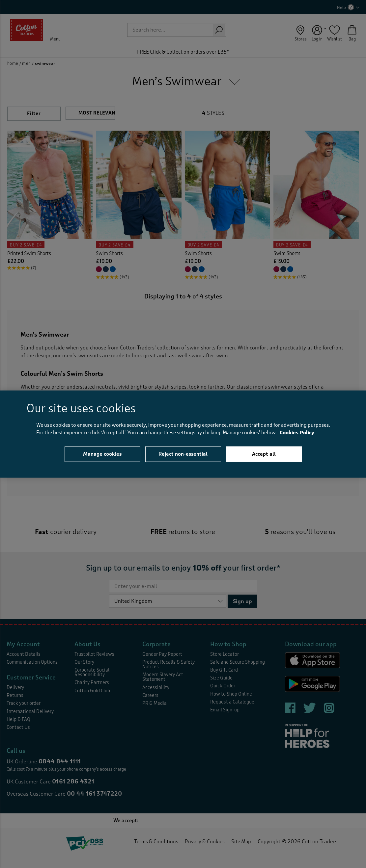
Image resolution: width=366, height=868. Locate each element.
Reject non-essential (183, 454)
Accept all (264, 454)
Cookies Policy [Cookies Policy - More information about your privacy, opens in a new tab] (297, 433)
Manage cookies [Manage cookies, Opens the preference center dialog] (102, 454)
